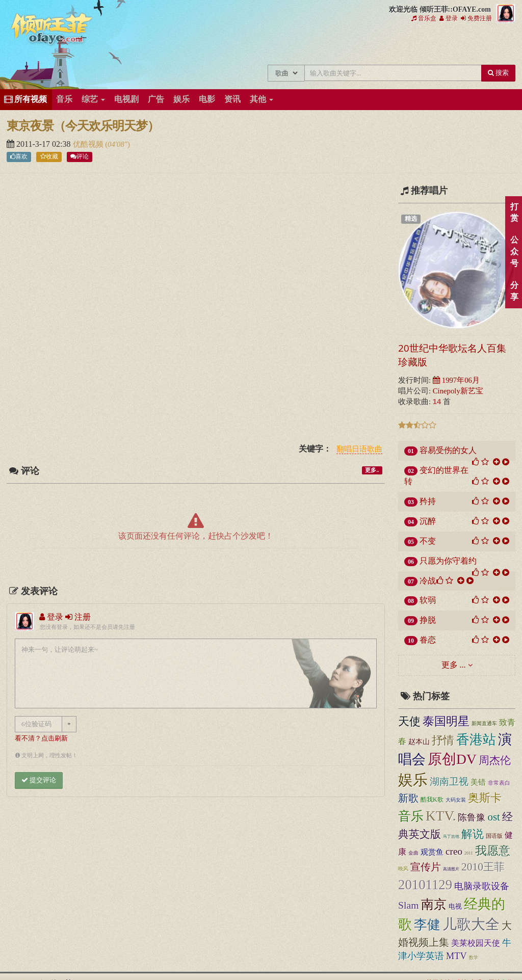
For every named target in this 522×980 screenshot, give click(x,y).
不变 (428, 541)
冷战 (428, 581)
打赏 (514, 213)
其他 (262, 99)
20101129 (425, 885)
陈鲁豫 (472, 817)
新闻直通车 (484, 724)
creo (454, 851)
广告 (156, 99)
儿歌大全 (471, 924)
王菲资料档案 (467, 45)
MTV (456, 956)
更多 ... (454, 665)
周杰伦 (495, 760)
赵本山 (419, 742)
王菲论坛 (364, 45)
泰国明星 (446, 721)
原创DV (452, 759)
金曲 (413, 853)
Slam (409, 905)
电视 (455, 906)
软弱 (428, 600)
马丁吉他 (451, 837)
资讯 (232, 99)
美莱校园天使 (476, 943)
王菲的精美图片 (296, 45)
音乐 (64, 99)
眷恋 (428, 640)
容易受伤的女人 (448, 450)
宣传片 (426, 867)
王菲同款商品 (501, 45)
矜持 (428, 501)
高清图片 (451, 869)
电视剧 (126, 99)
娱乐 (181, 99)
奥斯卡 (485, 798)
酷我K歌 (432, 800)
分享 (514, 291)
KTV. (441, 816)
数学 (474, 958)
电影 (207, 99)
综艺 (93, 99)
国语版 (494, 836)
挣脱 (428, 620)
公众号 (514, 251)
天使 (409, 721)
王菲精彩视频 (330, 45)
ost (493, 817)
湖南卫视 (449, 782)
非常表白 (499, 783)
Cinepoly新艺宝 (458, 391)
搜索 (498, 73)
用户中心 (433, 45)
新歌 (408, 798)
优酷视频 (89, 144)
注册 (78, 617)
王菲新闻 (262, 45)
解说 (473, 834)
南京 (434, 904)
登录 (449, 18)
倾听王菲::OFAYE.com (52, 31)
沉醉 (428, 521)
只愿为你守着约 (448, 561)
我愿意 (493, 851)
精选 (411, 219)
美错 (478, 782)
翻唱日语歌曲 (359, 449)
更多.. (372, 470)
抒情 (443, 740)
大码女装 (456, 800)
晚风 (403, 869)
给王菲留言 (398, 45)
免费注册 (476, 18)
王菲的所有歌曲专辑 (228, 45)
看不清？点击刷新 (41, 738)
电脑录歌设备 (482, 886)
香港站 (476, 740)
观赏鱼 (432, 852)
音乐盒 (424, 18)
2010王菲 (483, 867)
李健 (427, 925)
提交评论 (39, 780)
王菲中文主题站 (193, 45)
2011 (469, 853)
